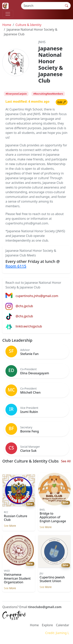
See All (66, 461)
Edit (62, 102)
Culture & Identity (28, 25)
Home (7, 25)
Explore (47, 625)
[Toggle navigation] (8, 14)
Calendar (62, 625)
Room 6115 (16, 266)
